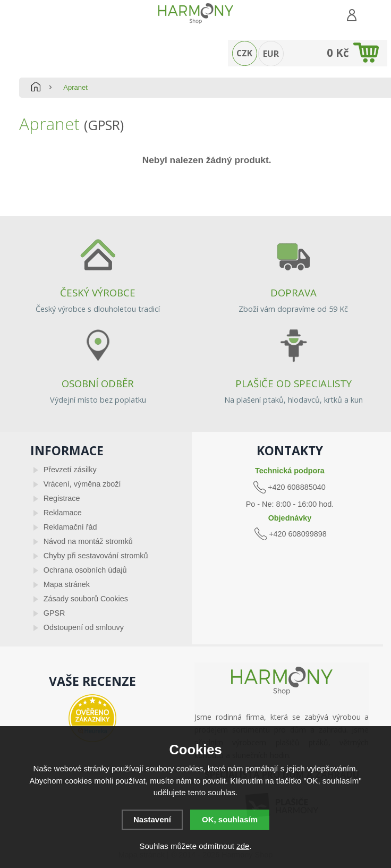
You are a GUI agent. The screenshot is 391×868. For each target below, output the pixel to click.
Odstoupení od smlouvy (84, 627)
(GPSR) (104, 125)
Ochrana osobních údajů (85, 570)
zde (243, 846)
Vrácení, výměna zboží (82, 484)
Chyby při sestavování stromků (96, 556)
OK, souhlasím (230, 819)
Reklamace (63, 513)
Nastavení (152, 819)
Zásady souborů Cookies (86, 599)
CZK (244, 53)
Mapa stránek (67, 584)
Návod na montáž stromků (88, 541)
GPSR (54, 613)
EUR (271, 54)
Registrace (62, 498)
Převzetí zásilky (70, 470)
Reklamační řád (70, 527)
